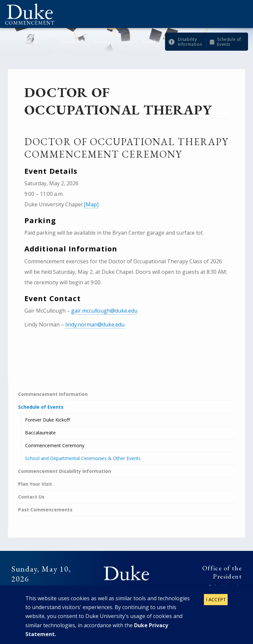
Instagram (133, 596)
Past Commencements (45, 510)
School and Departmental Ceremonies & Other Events (83, 458)
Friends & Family (113, 42)
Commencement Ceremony (55, 445)
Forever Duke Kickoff (47, 420)
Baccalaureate (40, 433)
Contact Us (31, 497)
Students (73, 42)
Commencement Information (53, 394)
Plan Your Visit (35, 484)
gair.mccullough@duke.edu (104, 311)
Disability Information (190, 42)
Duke (126, 574)
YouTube (147, 596)
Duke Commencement (32, 14)
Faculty (151, 42)
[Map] (91, 204)
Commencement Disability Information (65, 471)
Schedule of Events (229, 42)
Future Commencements (38, 591)
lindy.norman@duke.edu (95, 324)
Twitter (120, 596)
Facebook (106, 596)
